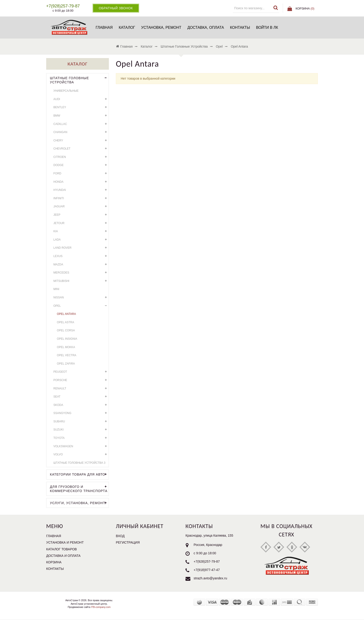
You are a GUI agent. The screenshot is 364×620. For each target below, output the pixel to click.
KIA (81, 231)
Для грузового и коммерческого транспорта (79, 488)
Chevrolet (81, 149)
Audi (81, 99)
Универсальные (66, 91)
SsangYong (81, 413)
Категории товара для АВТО (79, 475)
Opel (81, 306)
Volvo (81, 455)
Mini (56, 289)
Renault (81, 389)
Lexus (81, 256)
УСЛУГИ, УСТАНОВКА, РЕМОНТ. (79, 503)
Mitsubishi (81, 281)
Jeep (81, 215)
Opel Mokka (66, 347)
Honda (81, 182)
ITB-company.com (100, 607)
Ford (81, 174)
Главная (104, 28)
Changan (81, 132)
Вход (120, 536)
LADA (81, 240)
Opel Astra (65, 322)
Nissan (81, 298)
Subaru (81, 422)
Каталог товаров (62, 549)
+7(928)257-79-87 (207, 562)
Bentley (81, 107)
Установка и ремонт (65, 542)
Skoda (81, 405)
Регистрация (128, 542)
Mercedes (81, 273)
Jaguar (81, 207)
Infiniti (81, 198)
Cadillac (81, 124)
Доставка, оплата (206, 28)
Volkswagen (81, 446)
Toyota (81, 438)
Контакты (240, 28)
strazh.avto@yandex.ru (210, 578)
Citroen (81, 157)
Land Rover (81, 248)
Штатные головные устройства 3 (79, 463)
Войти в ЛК (267, 28)
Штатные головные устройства (79, 80)
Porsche (81, 380)
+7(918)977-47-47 (207, 570)
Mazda (81, 265)
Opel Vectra (67, 355)
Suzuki (81, 430)
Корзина (54, 562)
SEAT (81, 397)
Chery (81, 141)
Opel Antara (66, 314)
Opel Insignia (67, 339)
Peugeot (81, 372)
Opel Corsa (66, 330)
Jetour (81, 223)
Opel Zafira (66, 364)
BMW (81, 116)
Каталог (127, 28)
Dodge (81, 165)
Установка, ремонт (161, 28)
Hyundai (81, 190)
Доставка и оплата (63, 556)
